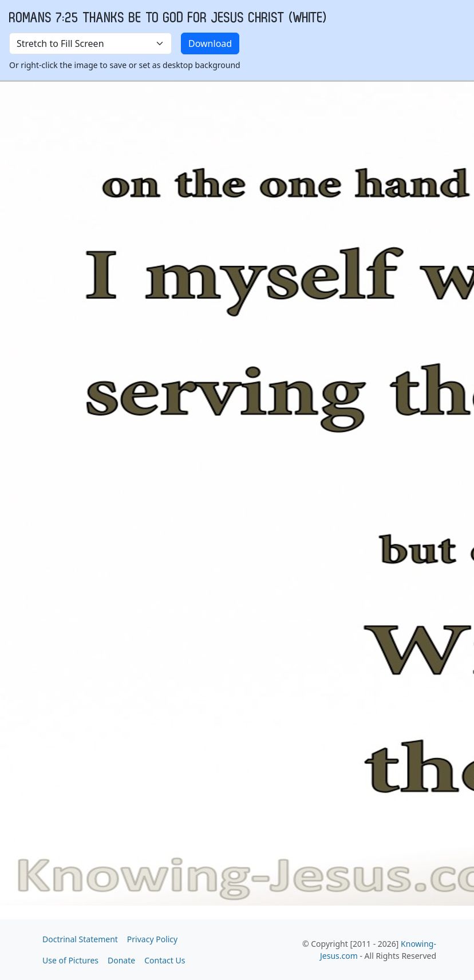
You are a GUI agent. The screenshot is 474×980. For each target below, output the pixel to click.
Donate (121, 960)
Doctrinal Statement (80, 939)
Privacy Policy (152, 939)
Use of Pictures (70, 960)
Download (210, 43)
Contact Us (165, 960)
